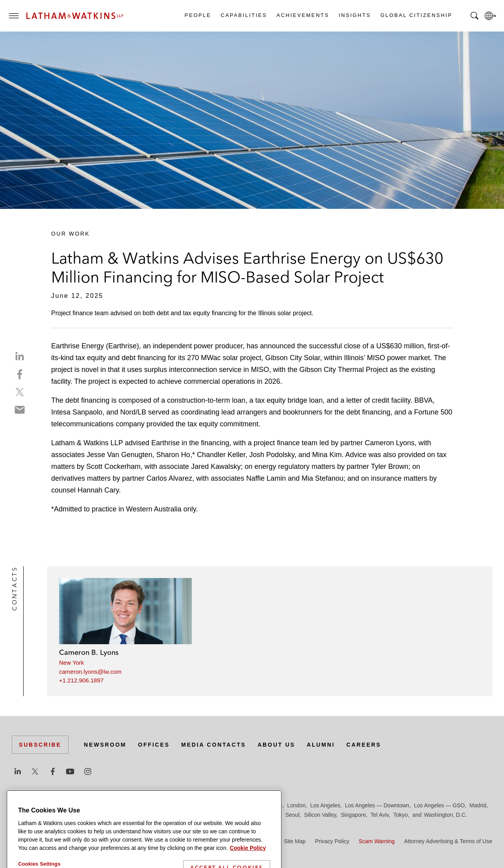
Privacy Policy (332, 841)
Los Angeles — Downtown (377, 805)
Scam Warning (377, 841)
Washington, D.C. (446, 815)
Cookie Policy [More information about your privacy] (248, 862)
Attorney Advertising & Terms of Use (448, 841)
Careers (364, 745)
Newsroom (105, 745)
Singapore (353, 815)
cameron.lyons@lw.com (90, 672)
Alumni (321, 745)
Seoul (293, 815)
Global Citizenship (416, 15)
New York (71, 663)
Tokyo (401, 815)
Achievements (302, 15)
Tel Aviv (380, 815)
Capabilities (244, 15)
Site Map (295, 841)
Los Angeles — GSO (439, 805)
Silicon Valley (320, 815)
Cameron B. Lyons (89, 652)
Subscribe (40, 745)
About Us (276, 745)
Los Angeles (325, 805)
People (198, 15)
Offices (154, 745)
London (296, 805)
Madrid (478, 805)
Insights (354, 15)
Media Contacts (213, 745)
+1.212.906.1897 (81, 680)
